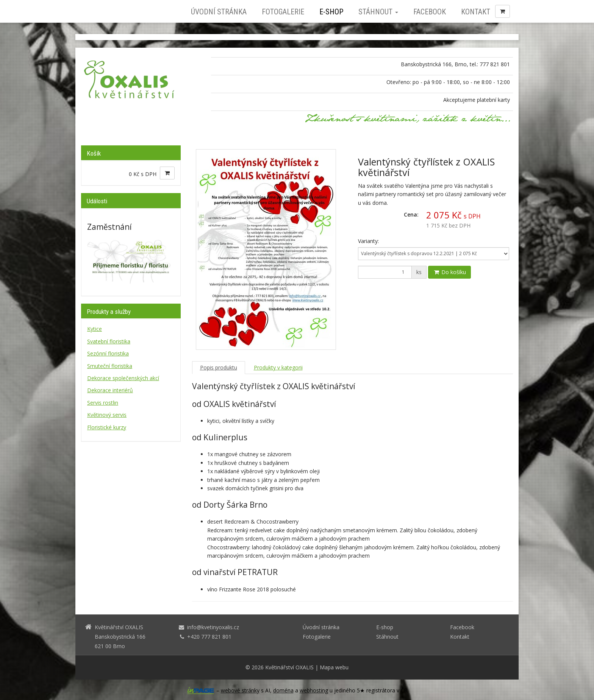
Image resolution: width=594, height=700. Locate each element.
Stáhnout (378, 12)
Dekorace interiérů (110, 390)
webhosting (314, 690)
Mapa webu (334, 667)
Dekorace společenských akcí (123, 378)
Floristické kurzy (107, 427)
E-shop (331, 12)
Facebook (430, 12)
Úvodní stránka (219, 12)
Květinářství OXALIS (289, 667)
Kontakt (476, 12)
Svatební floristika (109, 341)
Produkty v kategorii (278, 367)
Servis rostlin (103, 403)
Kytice (95, 329)
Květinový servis (107, 415)
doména (283, 690)
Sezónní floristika (108, 353)
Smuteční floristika (110, 366)
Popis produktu (219, 367)
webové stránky (240, 690)
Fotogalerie (283, 12)
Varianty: (368, 241)
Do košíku (449, 272)
